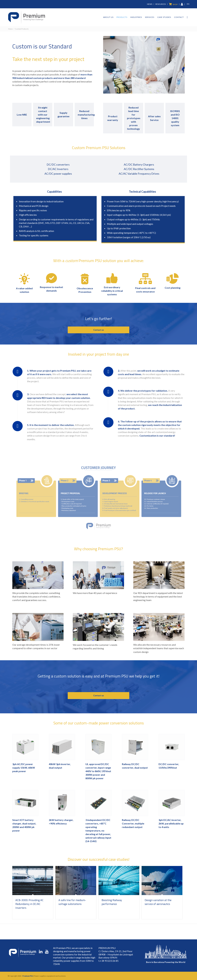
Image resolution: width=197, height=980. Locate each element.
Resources (161, 4)
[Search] (187, 17)
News (150, 4)
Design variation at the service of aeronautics (158, 902)
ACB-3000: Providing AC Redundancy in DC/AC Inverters (29, 904)
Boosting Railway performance (112, 902)
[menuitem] (150, 4)
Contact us (99, 330)
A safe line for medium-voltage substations (72, 902)
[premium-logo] (27, 17)
